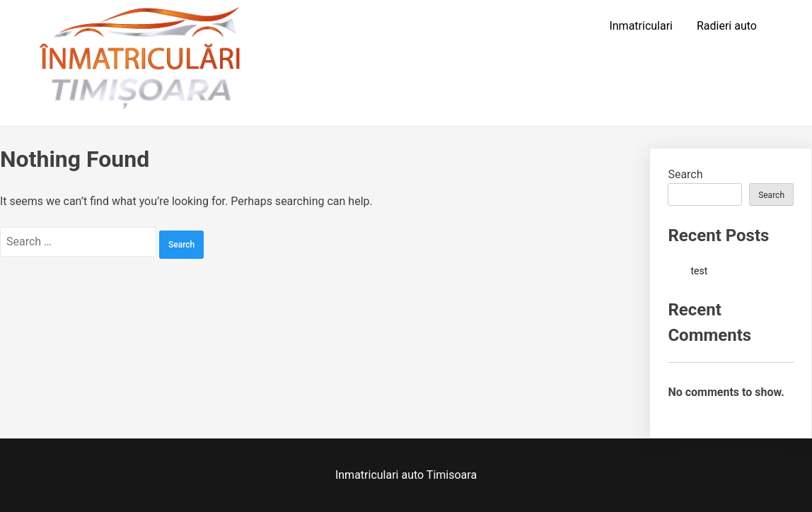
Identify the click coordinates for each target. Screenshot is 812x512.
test (699, 271)
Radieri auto (727, 26)
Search (685, 174)
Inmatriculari (641, 26)
